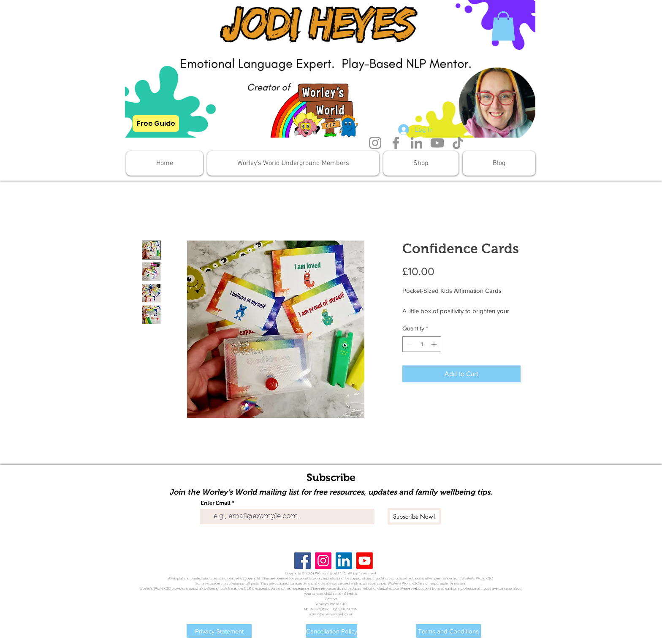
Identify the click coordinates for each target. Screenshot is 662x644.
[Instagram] (375, 143)
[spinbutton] (422, 344)
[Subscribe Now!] (414, 516)
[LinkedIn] (416, 143)
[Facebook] (396, 143)
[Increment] (435, 344)
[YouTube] (437, 143)
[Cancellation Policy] (332, 631)
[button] (503, 26)
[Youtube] (365, 561)
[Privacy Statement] (219, 631)
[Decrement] (409, 344)
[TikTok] (458, 143)
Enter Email (216, 503)
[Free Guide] (156, 123)
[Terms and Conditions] (448, 631)
